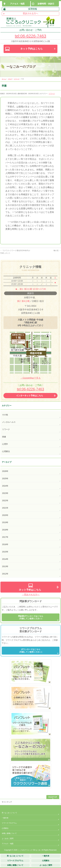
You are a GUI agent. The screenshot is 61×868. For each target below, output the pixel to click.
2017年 (5, 537)
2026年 (5, 471)
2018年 (5, 530)
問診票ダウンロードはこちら (31, 617)
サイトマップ (7, 802)
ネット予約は (31, 49)
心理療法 (6, 451)
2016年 (5, 544)
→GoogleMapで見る (31, 378)
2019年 (5, 522)
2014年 (5, 559)
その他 (5, 415)
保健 (4, 437)
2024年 (5, 486)
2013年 (5, 566)
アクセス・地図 (8, 844)
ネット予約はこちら (30, 590)
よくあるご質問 (8, 839)
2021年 (5, 508)
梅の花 (57, 251)
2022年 (5, 501)
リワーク (52, 94)
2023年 (5, 493)
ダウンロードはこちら (31, 651)
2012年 (5, 574)
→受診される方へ (31, 595)
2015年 (5, 552)
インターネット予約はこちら (30, 396)
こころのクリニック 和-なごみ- (29, 850)
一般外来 (5, 818)
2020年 (5, 515)
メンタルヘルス (9, 422)
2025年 (5, 479)
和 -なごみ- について (9, 813)
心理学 (5, 444)
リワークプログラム (9, 823)
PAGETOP (53, 797)
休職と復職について (9, 833)
